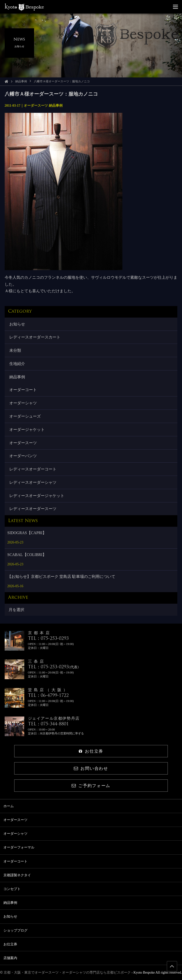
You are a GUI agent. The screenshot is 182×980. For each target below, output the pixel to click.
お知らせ (17, 324)
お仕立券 (91, 751)
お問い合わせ (91, 768)
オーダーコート (23, 390)
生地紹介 (17, 364)
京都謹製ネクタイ (17, 875)
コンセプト (12, 889)
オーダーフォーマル (19, 847)
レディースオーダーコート (33, 469)
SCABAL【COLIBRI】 (27, 555)
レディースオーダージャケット (37, 496)
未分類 (15, 350)
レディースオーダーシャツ (33, 482)
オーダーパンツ (23, 456)
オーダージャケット (27, 430)
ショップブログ (15, 930)
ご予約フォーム (91, 786)
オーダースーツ (23, 443)
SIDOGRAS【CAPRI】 (27, 533)
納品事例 (21, 81)
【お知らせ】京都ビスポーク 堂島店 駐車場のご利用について (61, 577)
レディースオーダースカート (35, 337)
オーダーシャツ (23, 403)
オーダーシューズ (25, 416)
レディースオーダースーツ (33, 509)
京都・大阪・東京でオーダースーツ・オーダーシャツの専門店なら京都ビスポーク (67, 973)
